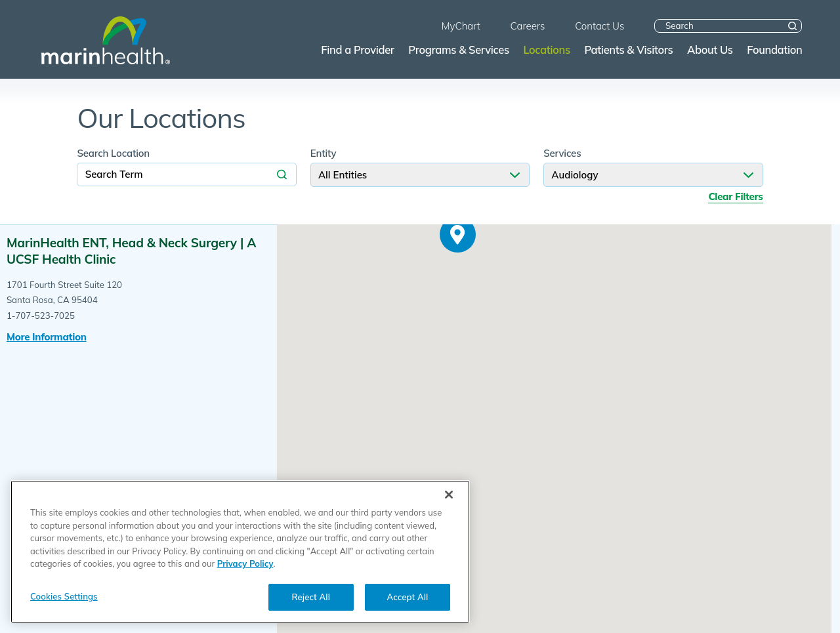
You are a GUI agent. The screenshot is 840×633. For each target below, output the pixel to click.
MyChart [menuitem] (461, 26)
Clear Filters (735, 197)
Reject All (311, 607)
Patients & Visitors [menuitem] (628, 50)
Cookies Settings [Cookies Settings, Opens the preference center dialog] (64, 606)
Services (562, 153)
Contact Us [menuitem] (599, 26)
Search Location (113, 153)
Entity (324, 153)
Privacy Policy (245, 574)
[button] (458, 235)
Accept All (408, 607)
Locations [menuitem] (546, 50)
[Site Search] (792, 26)
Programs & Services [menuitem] (458, 50)
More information (47, 337)
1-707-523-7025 (41, 316)
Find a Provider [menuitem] (357, 50)
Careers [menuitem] (528, 26)
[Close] (449, 505)
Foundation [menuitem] (774, 50)
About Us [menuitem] (710, 50)
